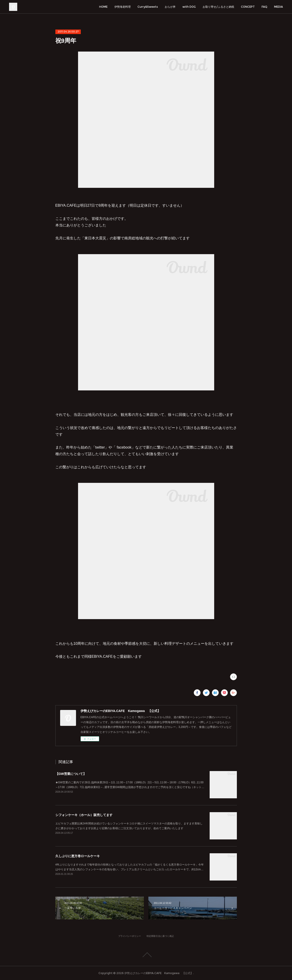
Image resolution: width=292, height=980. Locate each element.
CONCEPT (248, 7)
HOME (103, 7)
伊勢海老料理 (123, 7)
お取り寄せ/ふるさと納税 (218, 7)
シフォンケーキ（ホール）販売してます (84, 815)
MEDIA (279, 7)
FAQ (264, 7)
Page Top (146, 955)
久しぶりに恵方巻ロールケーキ (78, 856)
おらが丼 (170, 7)
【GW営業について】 (71, 774)
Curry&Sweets (148, 7)
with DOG (189, 7)
